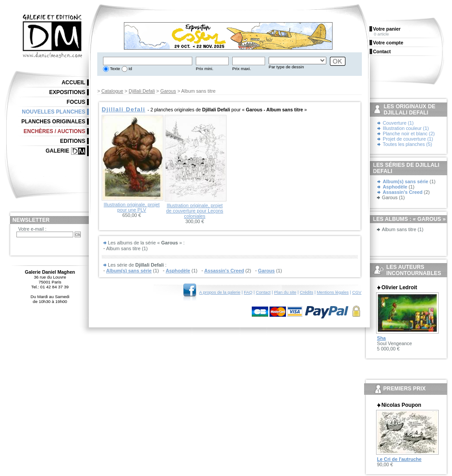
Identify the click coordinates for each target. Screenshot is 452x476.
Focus (76, 102)
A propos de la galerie (220, 292)
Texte (114, 69)
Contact (263, 292)
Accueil (73, 83)
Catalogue (112, 91)
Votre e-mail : (32, 229)
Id (130, 69)
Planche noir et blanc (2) (409, 134)
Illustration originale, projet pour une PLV (131, 207)
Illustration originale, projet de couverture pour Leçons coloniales (194, 211)
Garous (168, 91)
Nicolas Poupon (401, 405)
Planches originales (53, 122)
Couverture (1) (398, 123)
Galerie (57, 151)
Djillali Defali (142, 91)
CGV (357, 292)
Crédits (306, 292)
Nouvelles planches (54, 112)
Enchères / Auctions (54, 131)
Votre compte (388, 43)
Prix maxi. (242, 69)
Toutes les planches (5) (407, 144)
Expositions (67, 92)
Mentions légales (333, 292)
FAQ (248, 292)
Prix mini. (204, 69)
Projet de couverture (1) (408, 139)
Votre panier (387, 29)
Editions (73, 141)
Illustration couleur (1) (406, 128)
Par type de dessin (286, 67)
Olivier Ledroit (399, 287)
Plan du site (285, 292)
